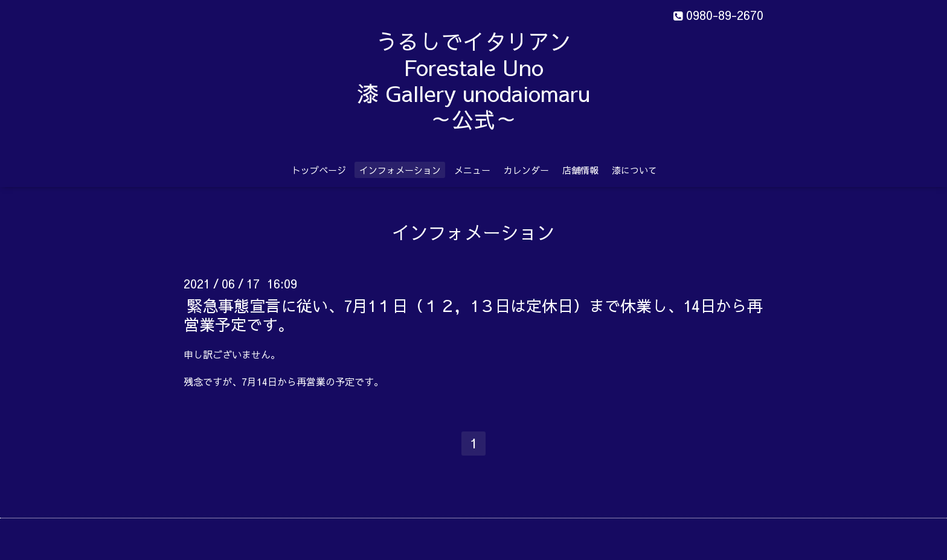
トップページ (319, 170)
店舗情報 (580, 170)
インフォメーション (400, 170)
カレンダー (526, 170)
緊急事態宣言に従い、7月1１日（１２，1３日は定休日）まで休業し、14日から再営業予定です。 (473, 314)
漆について (634, 170)
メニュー (472, 170)
